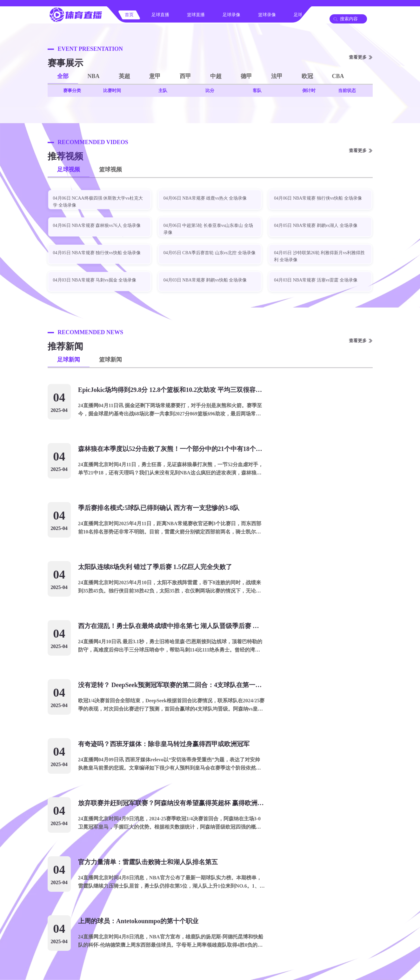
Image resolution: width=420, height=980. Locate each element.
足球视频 (69, 169)
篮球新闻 (110, 360)
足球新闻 (69, 360)
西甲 (185, 76)
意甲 (155, 76)
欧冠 (307, 76)
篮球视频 (110, 169)
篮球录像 (267, 15)
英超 (124, 76)
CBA (338, 76)
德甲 (246, 76)
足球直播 (160, 15)
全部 (63, 76)
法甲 (277, 76)
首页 (129, 15)
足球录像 (231, 15)
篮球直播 (196, 15)
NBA (94, 76)
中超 (216, 76)
